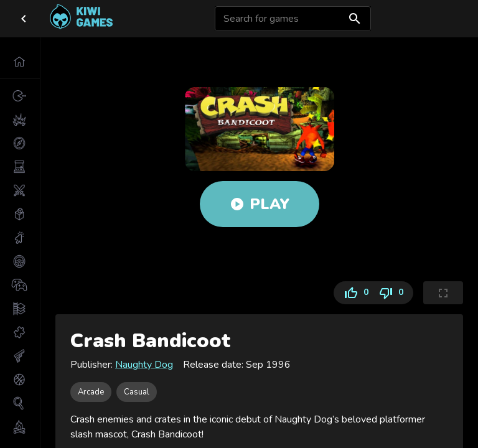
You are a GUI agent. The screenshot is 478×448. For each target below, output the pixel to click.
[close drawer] (24, 19)
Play (260, 204)
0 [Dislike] (393, 293)
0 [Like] (354, 293)
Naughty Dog (144, 365)
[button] (20, 62)
